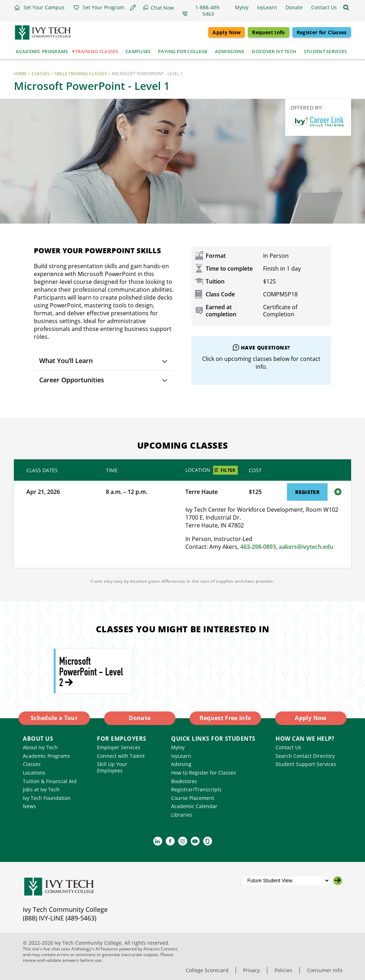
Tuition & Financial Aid (50, 781)
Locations (34, 773)
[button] (39, 7)
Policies (283, 970)
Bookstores (184, 781)
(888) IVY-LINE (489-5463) (60, 918)
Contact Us (288, 747)
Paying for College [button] (183, 51)
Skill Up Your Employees (112, 767)
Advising (181, 764)
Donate (140, 718)
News (29, 806)
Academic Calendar (194, 806)
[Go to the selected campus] (338, 881)
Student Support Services (306, 764)
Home (20, 74)
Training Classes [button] (97, 51)
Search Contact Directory (305, 756)
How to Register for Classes (204, 773)
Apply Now (227, 32)
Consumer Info (325, 970)
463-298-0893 (258, 547)
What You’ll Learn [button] (66, 361)
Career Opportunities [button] (72, 380)
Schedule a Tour (54, 718)
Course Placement (193, 798)
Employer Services (119, 747)
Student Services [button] (325, 51)
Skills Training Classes (81, 74)
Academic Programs (47, 756)
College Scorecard (207, 970)
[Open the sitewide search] (346, 7)
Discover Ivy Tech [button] (274, 51)
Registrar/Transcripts (196, 789)
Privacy (251, 970)
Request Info (268, 32)
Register (307, 492)
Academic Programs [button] (42, 51)
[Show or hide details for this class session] (338, 492)
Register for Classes (322, 32)
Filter (228, 470)
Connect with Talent (121, 756)
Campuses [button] (138, 51)
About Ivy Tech (40, 747)
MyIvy (178, 747)
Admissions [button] (230, 51)
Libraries (182, 815)
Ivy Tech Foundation (47, 798)
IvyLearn (181, 756)
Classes (41, 74)
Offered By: (307, 108)
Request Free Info (225, 718)
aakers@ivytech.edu (306, 547)
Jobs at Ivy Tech (41, 789)
